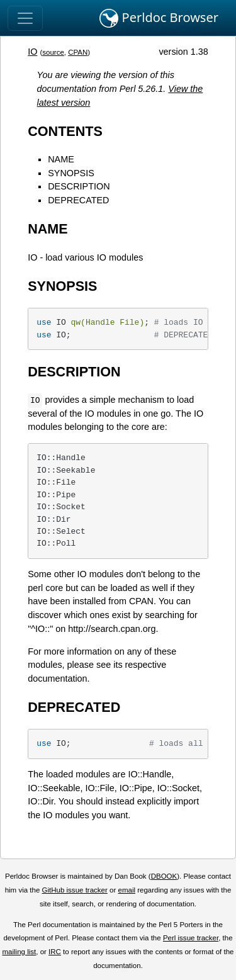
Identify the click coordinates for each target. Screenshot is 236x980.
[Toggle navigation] (25, 18)
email (126, 890)
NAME (61, 159)
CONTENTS (65, 131)
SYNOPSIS (71, 173)
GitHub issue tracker (75, 890)
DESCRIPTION (79, 186)
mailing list (19, 952)
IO (32, 52)
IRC (55, 952)
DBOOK (164, 876)
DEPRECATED (78, 200)
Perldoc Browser (159, 18)
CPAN (78, 52)
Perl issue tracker (191, 938)
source (53, 52)
